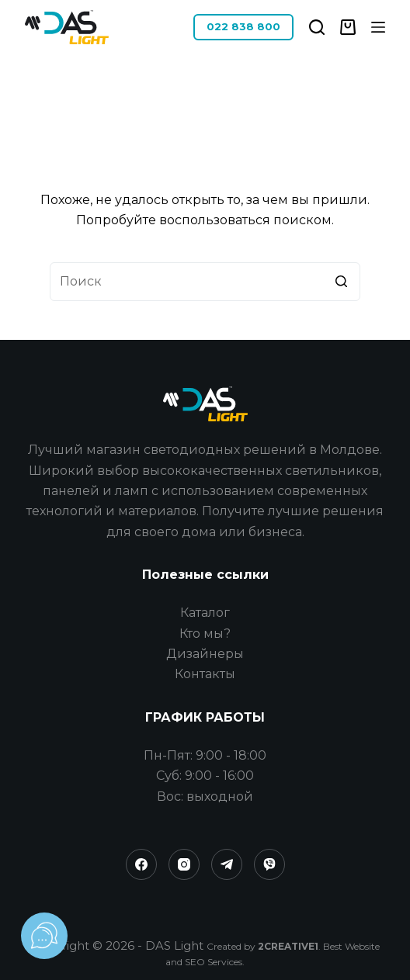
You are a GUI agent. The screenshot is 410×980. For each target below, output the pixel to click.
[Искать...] (205, 282)
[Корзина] (348, 27)
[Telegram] (227, 864)
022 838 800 (243, 26)
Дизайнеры (205, 654)
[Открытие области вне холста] (378, 27)
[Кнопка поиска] (341, 282)
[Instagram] (184, 864)
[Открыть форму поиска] (317, 27)
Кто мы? (205, 634)
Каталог (205, 613)
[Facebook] (141, 864)
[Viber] (269, 864)
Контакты (205, 674)
